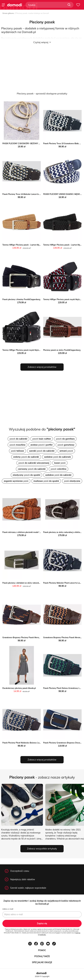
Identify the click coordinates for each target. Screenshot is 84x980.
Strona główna (8, 13)
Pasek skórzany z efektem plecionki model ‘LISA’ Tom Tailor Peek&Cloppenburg (36, 532)
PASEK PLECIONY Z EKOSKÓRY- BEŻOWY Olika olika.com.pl (28, 143)
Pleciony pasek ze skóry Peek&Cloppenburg (62, 350)
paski (17, 451)
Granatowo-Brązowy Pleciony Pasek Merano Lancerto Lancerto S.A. (32, 637)
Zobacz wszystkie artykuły (42, 849)
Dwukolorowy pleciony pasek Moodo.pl (19, 688)
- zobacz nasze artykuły (42, 777)
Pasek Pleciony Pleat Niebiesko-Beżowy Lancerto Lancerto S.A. (30, 743)
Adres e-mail (8, 909)
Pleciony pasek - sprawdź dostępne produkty (42, 93)
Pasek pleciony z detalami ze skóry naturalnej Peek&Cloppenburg (30, 583)
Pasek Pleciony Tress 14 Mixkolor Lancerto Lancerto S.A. (27, 194)
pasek (18, 439)
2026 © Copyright (42, 976)
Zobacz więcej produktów (42, 367)
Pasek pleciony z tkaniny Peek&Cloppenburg (21, 299)
